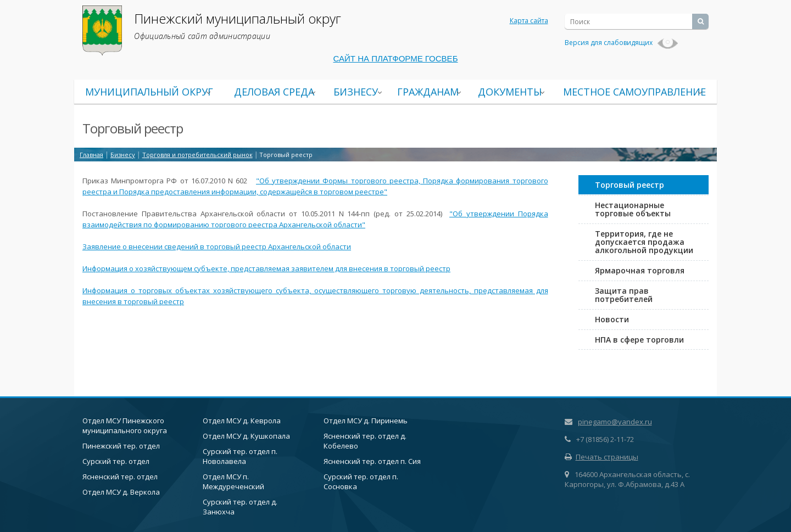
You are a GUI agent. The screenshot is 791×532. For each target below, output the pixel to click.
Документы (510, 92)
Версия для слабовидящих (622, 43)
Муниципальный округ (149, 92)
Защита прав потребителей (624, 295)
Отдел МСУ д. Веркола (121, 492)
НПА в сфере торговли (639, 340)
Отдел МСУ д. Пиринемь (366, 421)
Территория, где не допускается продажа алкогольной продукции (644, 242)
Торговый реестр (630, 185)
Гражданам (428, 92)
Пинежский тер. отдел (121, 446)
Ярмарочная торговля (640, 270)
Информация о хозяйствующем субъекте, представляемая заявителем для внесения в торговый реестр (266, 268)
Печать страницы (601, 457)
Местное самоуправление (634, 92)
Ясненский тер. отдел (120, 477)
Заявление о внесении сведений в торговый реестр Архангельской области (217, 247)
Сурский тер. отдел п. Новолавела (240, 456)
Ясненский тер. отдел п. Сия (372, 461)
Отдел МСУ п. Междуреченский (233, 481)
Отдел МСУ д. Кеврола (242, 421)
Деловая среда (274, 92)
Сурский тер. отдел (116, 461)
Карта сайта (529, 21)
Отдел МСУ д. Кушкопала (246, 436)
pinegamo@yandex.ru (615, 422)
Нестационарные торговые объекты (633, 209)
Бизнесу (356, 92)
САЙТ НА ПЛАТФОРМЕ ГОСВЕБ (396, 58)
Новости (612, 319)
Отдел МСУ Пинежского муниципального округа (125, 425)
